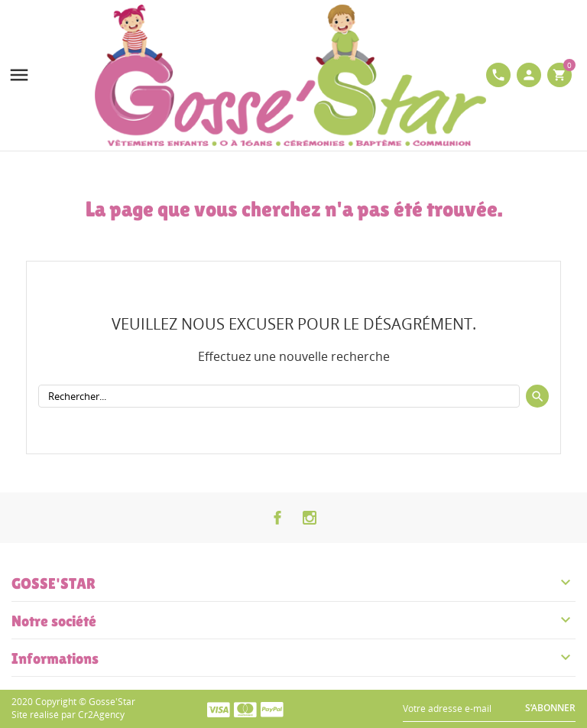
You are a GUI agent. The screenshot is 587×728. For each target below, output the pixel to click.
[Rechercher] (279, 396)
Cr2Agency (101, 715)
